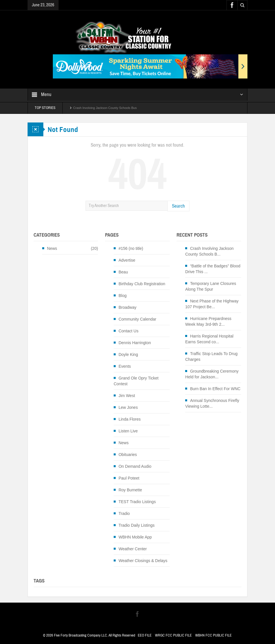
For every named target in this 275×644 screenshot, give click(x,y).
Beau (123, 272)
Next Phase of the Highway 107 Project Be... (212, 304)
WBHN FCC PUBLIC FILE (213, 635)
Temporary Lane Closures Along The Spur (211, 286)
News (52, 248)
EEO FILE (145, 635)
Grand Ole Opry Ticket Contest (136, 381)
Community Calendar (137, 319)
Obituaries (128, 455)
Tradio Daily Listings (137, 525)
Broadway (127, 307)
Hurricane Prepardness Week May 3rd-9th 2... (208, 321)
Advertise (127, 260)
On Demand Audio (135, 466)
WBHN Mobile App (135, 537)
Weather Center (133, 549)
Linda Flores (130, 419)
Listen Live (128, 431)
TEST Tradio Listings (137, 502)
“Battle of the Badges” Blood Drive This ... (213, 269)
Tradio (124, 513)
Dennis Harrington (135, 343)
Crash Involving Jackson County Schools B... (209, 251)
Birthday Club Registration (142, 284)
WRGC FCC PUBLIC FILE (173, 635)
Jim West (127, 396)
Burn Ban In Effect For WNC (215, 389)
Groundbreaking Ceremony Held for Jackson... (212, 374)
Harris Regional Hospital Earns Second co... (209, 339)
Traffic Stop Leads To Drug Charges (211, 356)
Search (178, 206)
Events (125, 366)
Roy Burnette (130, 490)
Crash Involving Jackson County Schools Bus (105, 108)
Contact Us (128, 331)
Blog (123, 296)
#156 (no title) (131, 248)
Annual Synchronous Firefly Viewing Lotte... (212, 403)
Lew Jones (128, 407)
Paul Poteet (129, 478)
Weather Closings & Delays (143, 561)
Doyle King (128, 354)
